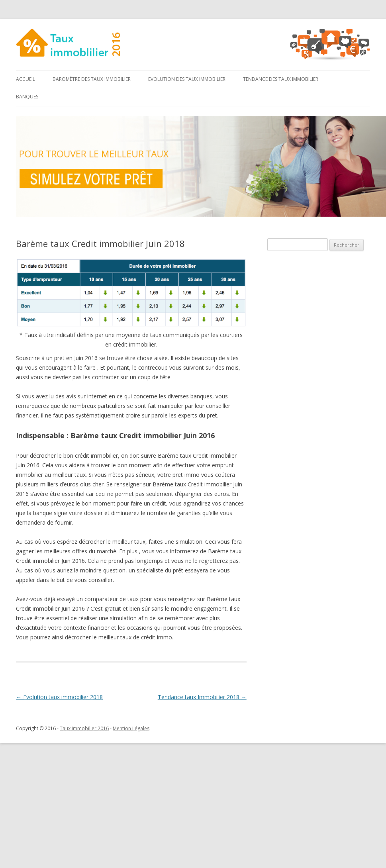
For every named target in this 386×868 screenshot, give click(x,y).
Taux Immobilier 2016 (84, 728)
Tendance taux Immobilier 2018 (202, 697)
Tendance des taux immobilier (281, 79)
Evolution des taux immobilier (187, 79)
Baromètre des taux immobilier (92, 79)
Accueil (25, 79)
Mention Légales (131, 728)
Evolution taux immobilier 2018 (59, 697)
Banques (27, 97)
